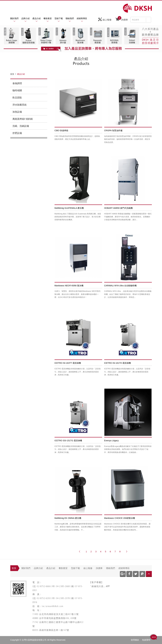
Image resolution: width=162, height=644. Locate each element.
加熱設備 (17, 112)
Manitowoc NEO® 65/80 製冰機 (69, 286)
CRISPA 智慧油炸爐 (113, 130)
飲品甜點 (17, 98)
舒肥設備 (17, 133)
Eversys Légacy (112, 441)
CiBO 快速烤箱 (61, 130)
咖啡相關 (17, 90)
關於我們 (14, 18)
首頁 (14, 568)
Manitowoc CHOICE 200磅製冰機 (120, 518)
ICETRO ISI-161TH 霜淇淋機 (117, 363)
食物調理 (17, 83)
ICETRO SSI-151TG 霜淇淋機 (68, 441)
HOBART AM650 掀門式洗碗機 (118, 208)
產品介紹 (37, 18)
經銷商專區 (82, 18)
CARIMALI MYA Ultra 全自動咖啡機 (120, 286)
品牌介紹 (26, 18)
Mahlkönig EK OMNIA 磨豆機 (68, 518)
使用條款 (135, 640)
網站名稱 (137, 8)
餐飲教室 (48, 18)
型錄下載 (59, 18)
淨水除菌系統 (20, 105)
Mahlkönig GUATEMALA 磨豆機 (69, 208)
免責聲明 (146, 640)
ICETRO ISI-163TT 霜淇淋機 (68, 363)
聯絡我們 (70, 18)
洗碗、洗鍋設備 (21, 126)
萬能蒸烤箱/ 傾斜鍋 (23, 119)
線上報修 (105, 19)
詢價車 (122, 19)
